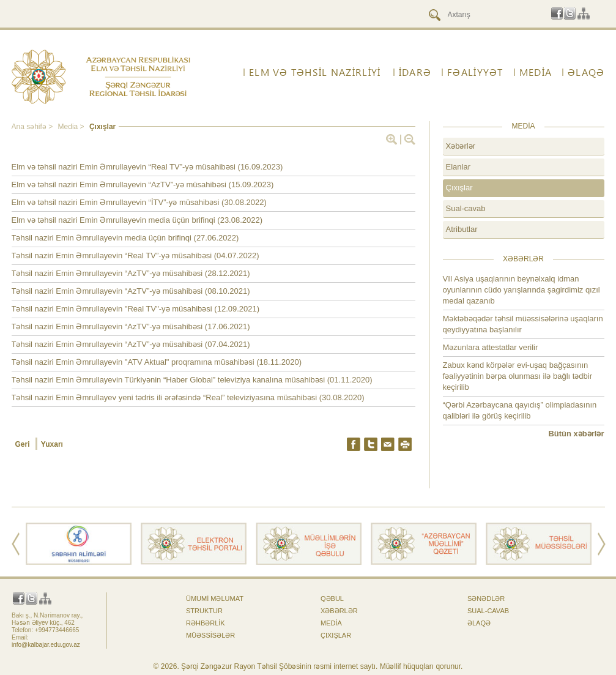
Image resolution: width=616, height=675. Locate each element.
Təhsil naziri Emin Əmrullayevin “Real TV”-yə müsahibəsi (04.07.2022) (135, 255)
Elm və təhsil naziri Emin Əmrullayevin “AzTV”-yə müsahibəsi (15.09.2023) (143, 185)
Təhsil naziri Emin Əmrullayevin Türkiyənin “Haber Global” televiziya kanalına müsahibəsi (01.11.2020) (192, 380)
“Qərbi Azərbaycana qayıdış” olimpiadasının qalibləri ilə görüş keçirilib (520, 410)
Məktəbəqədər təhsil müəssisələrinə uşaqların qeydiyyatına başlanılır (523, 324)
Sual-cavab (466, 208)
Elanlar (458, 167)
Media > (72, 127)
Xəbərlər (461, 146)
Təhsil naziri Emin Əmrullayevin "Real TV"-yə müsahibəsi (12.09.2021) (136, 309)
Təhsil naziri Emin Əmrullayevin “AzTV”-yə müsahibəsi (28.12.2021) (131, 273)
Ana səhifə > (33, 127)
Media (536, 72)
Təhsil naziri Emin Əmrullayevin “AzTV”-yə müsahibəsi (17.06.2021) (131, 326)
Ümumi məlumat (215, 599)
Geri (24, 444)
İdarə (415, 72)
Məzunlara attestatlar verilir (491, 347)
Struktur (204, 611)
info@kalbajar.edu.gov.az (46, 645)
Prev (16, 544)
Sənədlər (486, 599)
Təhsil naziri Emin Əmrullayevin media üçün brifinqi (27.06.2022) (125, 238)
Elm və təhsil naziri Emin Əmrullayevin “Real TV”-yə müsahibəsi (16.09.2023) (147, 167)
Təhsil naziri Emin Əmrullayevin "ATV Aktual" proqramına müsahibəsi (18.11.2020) (157, 362)
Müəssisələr (210, 635)
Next (602, 544)
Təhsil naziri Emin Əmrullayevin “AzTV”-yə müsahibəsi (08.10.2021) (131, 291)
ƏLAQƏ (586, 72)
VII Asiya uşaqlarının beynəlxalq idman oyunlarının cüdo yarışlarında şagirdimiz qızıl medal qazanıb (521, 290)
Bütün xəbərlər (576, 434)
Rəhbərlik (206, 623)
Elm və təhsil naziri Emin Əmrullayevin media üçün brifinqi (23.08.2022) (137, 220)
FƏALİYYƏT (475, 72)
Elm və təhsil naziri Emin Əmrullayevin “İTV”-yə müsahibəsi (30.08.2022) (139, 202)
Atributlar (462, 229)
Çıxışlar (102, 127)
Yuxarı (52, 444)
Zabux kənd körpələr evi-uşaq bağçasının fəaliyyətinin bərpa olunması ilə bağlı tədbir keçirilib (518, 376)
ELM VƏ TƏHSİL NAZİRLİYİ (315, 72)
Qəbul (332, 599)
